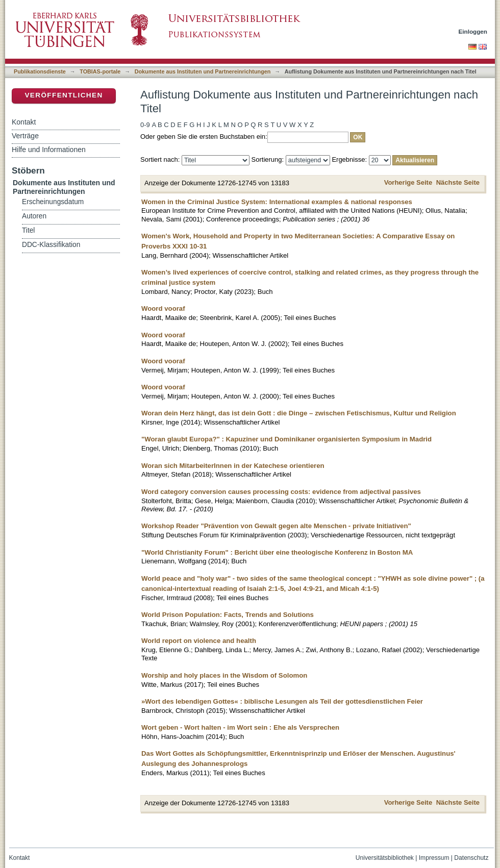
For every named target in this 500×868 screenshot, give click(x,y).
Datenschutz (471, 858)
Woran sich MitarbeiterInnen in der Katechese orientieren (233, 466)
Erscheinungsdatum (53, 202)
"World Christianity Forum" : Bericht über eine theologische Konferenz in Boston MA (277, 552)
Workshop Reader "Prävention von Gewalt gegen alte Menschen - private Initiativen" (276, 526)
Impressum (434, 858)
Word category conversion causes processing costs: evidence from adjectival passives (281, 492)
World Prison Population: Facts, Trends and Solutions (228, 615)
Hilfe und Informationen (49, 150)
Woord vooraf (163, 308)
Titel (28, 230)
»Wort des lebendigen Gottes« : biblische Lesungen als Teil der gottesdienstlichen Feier (282, 701)
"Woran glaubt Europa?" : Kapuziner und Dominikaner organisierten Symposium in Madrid (286, 439)
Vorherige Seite (408, 182)
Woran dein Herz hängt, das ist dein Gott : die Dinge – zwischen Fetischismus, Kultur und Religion (299, 413)
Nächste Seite (458, 182)
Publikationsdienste (40, 71)
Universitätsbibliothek (385, 858)
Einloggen (473, 31)
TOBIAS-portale (100, 71)
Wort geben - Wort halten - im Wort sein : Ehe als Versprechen (240, 727)
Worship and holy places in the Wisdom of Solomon (224, 675)
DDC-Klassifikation (51, 245)
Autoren (34, 216)
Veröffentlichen (64, 95)
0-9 (145, 125)
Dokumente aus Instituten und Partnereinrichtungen (203, 71)
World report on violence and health (199, 641)
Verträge (25, 136)
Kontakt (24, 122)
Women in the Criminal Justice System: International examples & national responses (277, 202)
